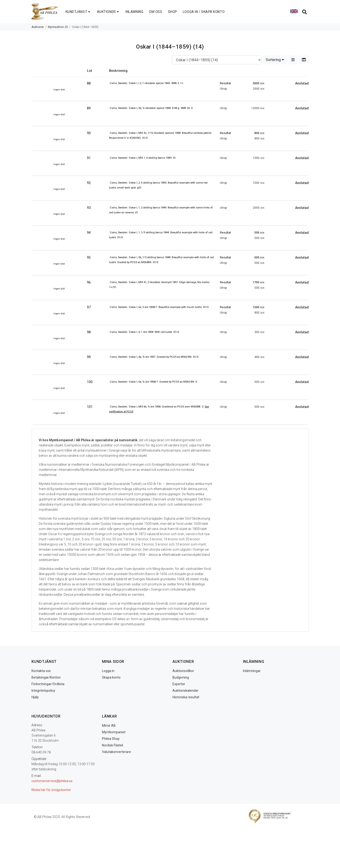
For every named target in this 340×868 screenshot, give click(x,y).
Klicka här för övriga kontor (51, 790)
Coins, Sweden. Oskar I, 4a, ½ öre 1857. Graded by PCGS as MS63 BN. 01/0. (154, 357)
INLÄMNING (134, 12)
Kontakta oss (41, 671)
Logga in (108, 671)
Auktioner (38, 27)
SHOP (173, 12)
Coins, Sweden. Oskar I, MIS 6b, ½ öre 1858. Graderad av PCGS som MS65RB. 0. (157, 407)
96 (89, 282)
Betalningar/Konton (46, 677)
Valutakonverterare (116, 752)
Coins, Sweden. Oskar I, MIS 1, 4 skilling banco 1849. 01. (143, 158)
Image (59, 73)
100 (90, 382)
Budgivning (181, 677)
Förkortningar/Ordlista (48, 684)
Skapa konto (111, 677)
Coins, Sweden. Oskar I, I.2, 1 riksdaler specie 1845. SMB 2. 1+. (147, 83)
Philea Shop (111, 739)
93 (89, 208)
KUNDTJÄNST (78, 12)
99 (89, 357)
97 (89, 307)
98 (89, 332)
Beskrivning (118, 71)
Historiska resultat (186, 697)
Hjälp (35, 697)
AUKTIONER (109, 12)
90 (89, 133)
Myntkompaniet (114, 732)
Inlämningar (252, 671)
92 (89, 183)
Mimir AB (109, 726)
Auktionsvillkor (183, 671)
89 (89, 108)
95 (89, 257)
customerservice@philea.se (52, 781)
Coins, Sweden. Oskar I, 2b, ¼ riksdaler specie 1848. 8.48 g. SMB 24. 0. (151, 108)
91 (89, 158)
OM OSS (156, 12)
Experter (179, 684)
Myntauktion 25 (58, 27)
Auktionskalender (186, 691)
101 (90, 407)
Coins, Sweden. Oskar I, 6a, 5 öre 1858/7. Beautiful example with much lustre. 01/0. (159, 307)
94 (89, 233)
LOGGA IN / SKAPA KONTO (204, 12)
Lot (90, 71)
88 (89, 83)
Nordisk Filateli (113, 745)
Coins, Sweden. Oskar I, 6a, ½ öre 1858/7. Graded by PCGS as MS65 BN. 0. (154, 382)
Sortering (275, 60)
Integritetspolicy (43, 691)
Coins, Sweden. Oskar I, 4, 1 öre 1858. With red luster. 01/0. (145, 332)
